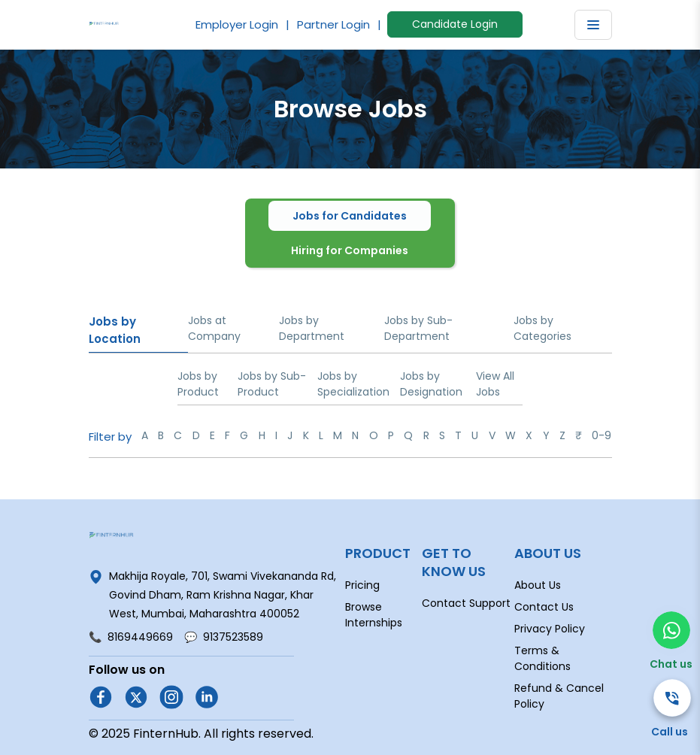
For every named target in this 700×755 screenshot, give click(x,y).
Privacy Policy (550, 629)
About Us (538, 585)
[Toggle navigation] (593, 25)
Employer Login (237, 24)
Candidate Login (455, 24)
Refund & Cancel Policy (559, 696)
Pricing (362, 585)
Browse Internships (374, 615)
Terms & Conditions (542, 658)
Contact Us (544, 607)
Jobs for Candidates (350, 216)
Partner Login (333, 24)
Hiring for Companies (350, 250)
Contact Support (466, 603)
